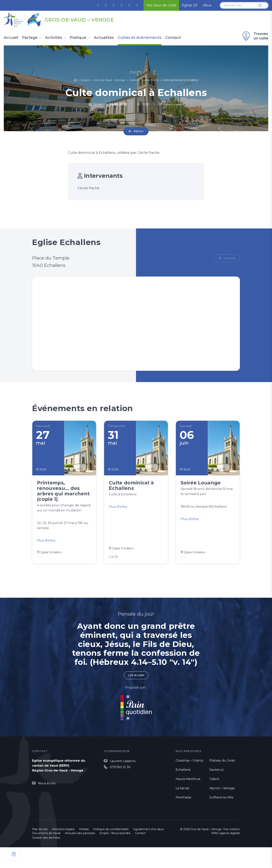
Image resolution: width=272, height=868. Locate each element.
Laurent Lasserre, (123, 782)
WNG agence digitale (226, 854)
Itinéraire (229, 259)
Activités (54, 38)
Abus (207, 5)
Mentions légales (63, 850)
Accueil (11, 38)
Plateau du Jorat (222, 781)
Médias (84, 850)
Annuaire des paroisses (80, 854)
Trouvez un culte (255, 36)
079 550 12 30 (120, 788)
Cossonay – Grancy (190, 781)
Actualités (104, 38)
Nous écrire (47, 804)
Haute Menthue (188, 800)
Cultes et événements (140, 38)
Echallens (183, 790)
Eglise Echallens (172, 104)
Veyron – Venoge (222, 809)
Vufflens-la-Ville (221, 818)
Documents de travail (46, 854)
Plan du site (40, 850)
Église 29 (190, 5)
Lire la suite (136, 696)
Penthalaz (184, 818)
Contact (173, 38)
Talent (214, 800)
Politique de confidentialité (111, 850)
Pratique (78, 38)
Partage (30, 38)
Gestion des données (46, 858)
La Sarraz (182, 809)
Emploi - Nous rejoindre (115, 854)
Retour (139, 131)
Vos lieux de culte (161, 5)
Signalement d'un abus (148, 850)
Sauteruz (216, 790)
